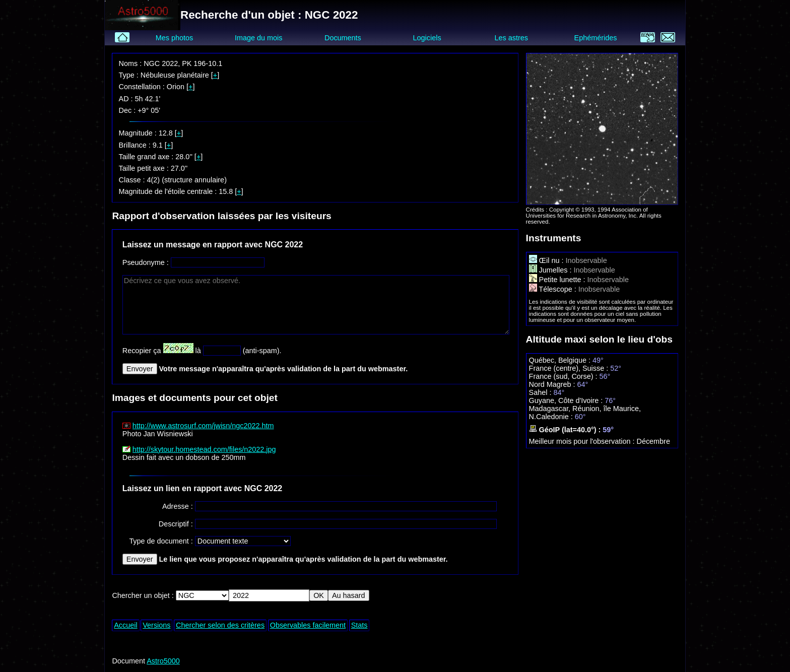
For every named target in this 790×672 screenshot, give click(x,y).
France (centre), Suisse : (570, 368)
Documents (343, 38)
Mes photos (174, 38)
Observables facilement (308, 625)
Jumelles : (551, 270)
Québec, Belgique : (561, 360)
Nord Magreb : (553, 384)
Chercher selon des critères (220, 625)
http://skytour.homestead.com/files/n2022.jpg (204, 449)
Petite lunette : (558, 280)
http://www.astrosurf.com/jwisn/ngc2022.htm (203, 426)
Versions (156, 625)
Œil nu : (547, 260)
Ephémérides (596, 38)
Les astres (511, 38)
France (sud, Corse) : (564, 376)
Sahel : (541, 392)
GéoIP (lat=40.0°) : (566, 430)
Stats (359, 625)
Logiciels (427, 38)
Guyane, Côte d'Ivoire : (567, 400)
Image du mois (258, 38)
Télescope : (554, 289)
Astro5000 (163, 661)
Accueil (125, 625)
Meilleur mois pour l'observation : (583, 441)
